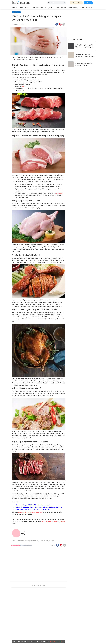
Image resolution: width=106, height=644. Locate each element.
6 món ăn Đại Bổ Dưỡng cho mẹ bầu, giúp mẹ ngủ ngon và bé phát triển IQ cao (38, 507)
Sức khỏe (64, 8)
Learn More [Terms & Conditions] (53, 641)
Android (62, 521)
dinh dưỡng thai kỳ (16, 545)
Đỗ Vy (23, 534)
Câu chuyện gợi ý (75, 40)
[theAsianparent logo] (21, 3)
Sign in (88, 3)
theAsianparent (46, 521)
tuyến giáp (59, 193)
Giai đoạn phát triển (37, 8)
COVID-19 (14, 8)
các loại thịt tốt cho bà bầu (26, 545)
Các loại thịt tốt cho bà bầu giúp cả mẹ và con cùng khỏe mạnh (40, 541)
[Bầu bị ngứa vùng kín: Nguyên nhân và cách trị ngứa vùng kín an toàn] (81, 46)
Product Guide (76, 3)
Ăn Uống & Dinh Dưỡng (86, 8)
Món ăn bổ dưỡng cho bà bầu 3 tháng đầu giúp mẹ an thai (32, 505)
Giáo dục (57, 8)
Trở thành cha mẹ (16, 12)
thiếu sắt (24, 86)
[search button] (64, 3)
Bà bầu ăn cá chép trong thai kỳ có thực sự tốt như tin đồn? (33, 509)
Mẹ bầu (21, 8)
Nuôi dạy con (48, 8)
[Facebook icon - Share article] (57, 24)
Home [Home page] (13, 541)
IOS (55, 521)
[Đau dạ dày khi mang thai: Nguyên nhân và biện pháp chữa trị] (81, 55)
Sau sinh (27, 8)
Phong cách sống (73, 8)
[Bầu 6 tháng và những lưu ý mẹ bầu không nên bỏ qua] (81, 64)
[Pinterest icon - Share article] (60, 24)
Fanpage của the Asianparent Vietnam (30, 512)
